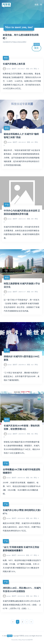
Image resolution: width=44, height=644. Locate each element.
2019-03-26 (18, 596)
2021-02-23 (19, 142)
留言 (37, 47)
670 (29, 69)
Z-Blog (20, 640)
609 (30, 219)
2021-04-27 (18, 69)
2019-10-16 (18, 555)
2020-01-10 (18, 478)
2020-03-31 (19, 434)
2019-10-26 (18, 518)
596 (29, 478)
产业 (7, 205)
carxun (8, 69)
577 (29, 555)
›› (31, 622)
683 (29, 518)
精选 (6, 58)
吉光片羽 (30, 640)
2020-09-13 (19, 365)
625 (30, 142)
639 (30, 292)
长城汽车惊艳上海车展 (14, 64)
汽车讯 (6, 5)
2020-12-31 (19, 219)
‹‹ (13, 622)
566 (30, 434)
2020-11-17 (19, 292)
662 (29, 596)
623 (30, 365)
